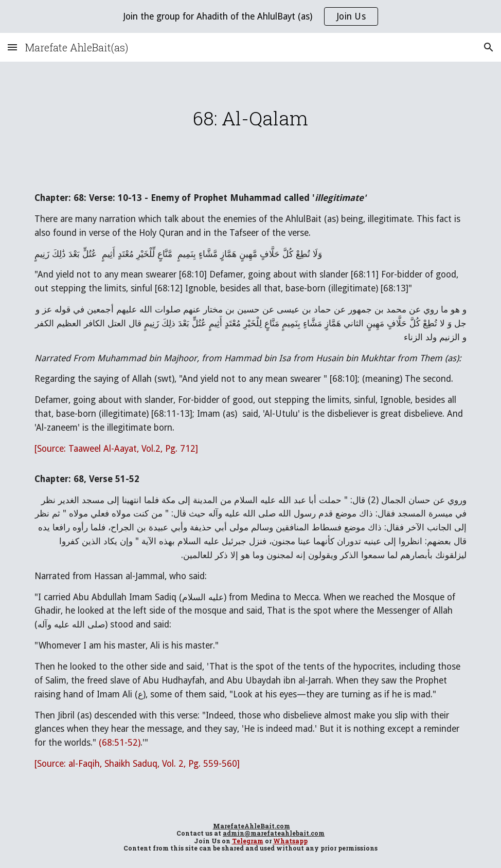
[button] (12, 47)
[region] (251, 16)
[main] (251, 118)
